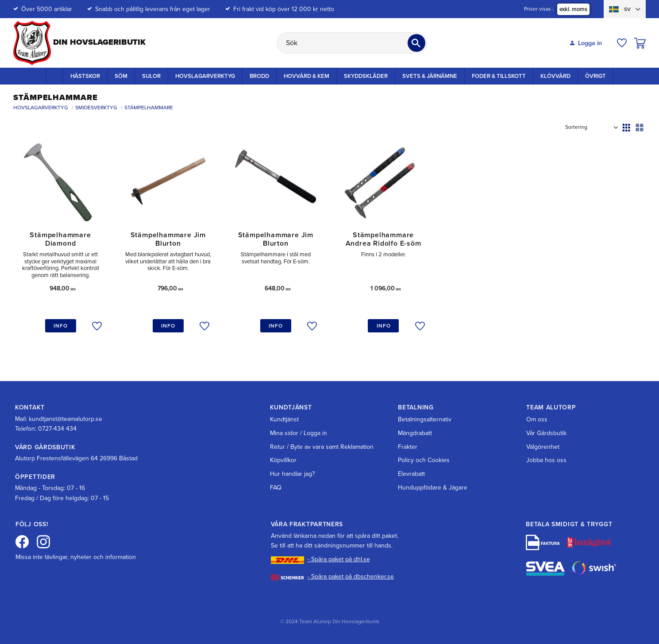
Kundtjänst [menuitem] (284, 419)
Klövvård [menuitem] (555, 76)
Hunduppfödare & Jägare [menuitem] (433, 488)
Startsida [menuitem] (54, 76)
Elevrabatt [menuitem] (411, 474)
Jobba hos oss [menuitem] (546, 460)
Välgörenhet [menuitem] (543, 447)
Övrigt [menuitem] (595, 76)
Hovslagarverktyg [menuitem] (205, 76)
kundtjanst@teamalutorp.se (66, 419)
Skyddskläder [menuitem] (366, 76)
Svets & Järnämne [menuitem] (430, 76)
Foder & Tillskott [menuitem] (499, 76)
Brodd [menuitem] (259, 76)
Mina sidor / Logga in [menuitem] (299, 433)
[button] (622, 43)
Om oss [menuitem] (537, 419)
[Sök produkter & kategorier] (352, 43)
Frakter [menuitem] (408, 447)
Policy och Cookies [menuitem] (424, 460)
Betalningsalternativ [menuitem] (425, 419)
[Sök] (416, 43)
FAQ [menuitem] (276, 488)
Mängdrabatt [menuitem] (415, 433)
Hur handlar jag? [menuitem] (292, 474)
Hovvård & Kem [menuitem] (306, 76)
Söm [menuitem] (121, 76)
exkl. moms (573, 9)
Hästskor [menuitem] (85, 76)
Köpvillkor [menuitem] (283, 460)
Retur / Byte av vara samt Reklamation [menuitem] (322, 447)
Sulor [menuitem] (151, 76)
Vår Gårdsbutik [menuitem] (546, 433)
